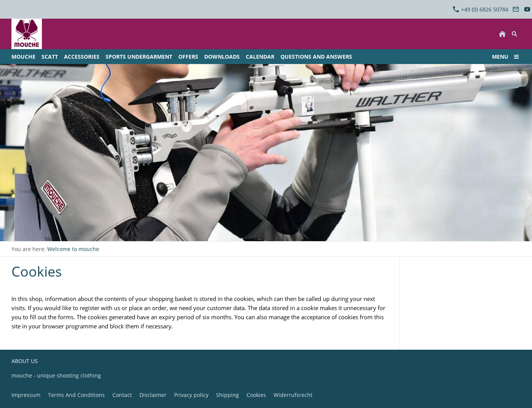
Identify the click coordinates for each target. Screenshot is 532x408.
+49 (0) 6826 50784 (481, 9)
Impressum (26, 395)
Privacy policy (191, 395)
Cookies (256, 395)
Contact (122, 395)
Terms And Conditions (76, 395)
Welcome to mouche (73, 249)
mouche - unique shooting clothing (56, 375)
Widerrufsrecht (293, 395)
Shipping (228, 395)
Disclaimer (153, 395)
